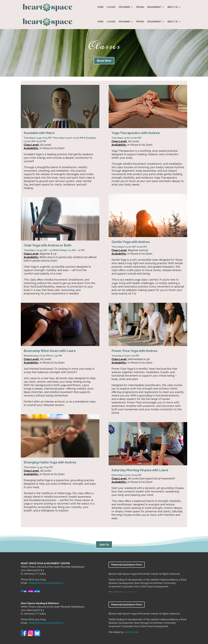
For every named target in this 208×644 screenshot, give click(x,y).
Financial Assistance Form (127, 565)
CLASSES (111, 7)
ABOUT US (173, 7)
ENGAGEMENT (154, 7)
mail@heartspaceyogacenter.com (46, 583)
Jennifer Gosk (131, 632)
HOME (100, 7)
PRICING (140, 7)
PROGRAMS (124, 7)
